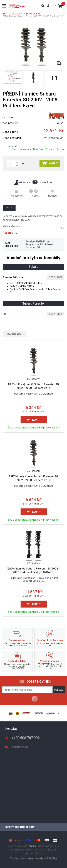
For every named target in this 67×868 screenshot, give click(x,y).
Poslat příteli (17, 193)
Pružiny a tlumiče (32, 14)
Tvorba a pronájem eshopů (25, 859)
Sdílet (34, 193)
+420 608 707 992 (26, 738)
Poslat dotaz (42, 182)
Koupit (50, 163)
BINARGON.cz (49, 859)
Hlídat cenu (22, 182)
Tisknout (53, 193)
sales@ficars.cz (20, 747)
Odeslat (59, 690)
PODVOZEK (14, 14)
